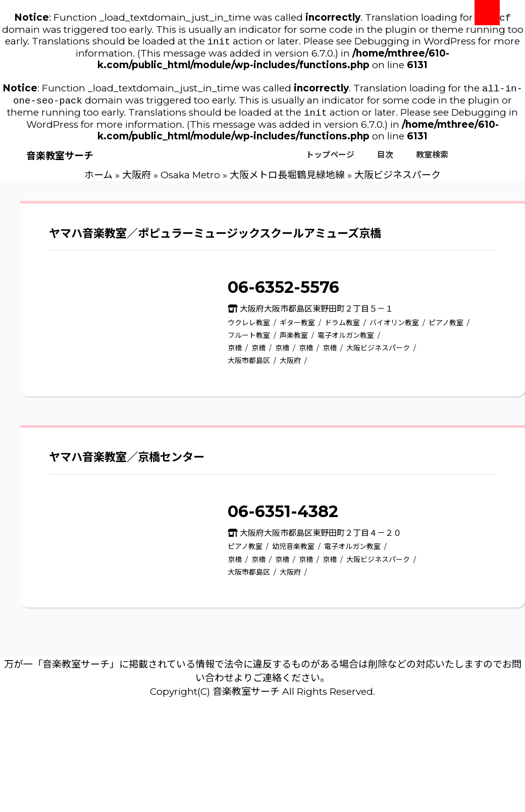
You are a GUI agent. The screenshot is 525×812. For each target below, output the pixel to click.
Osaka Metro (190, 180)
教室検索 (432, 160)
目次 (385, 160)
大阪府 (137, 180)
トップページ (330, 160)
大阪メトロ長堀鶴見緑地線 (287, 180)
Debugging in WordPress (415, 43)
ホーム (98, 180)
